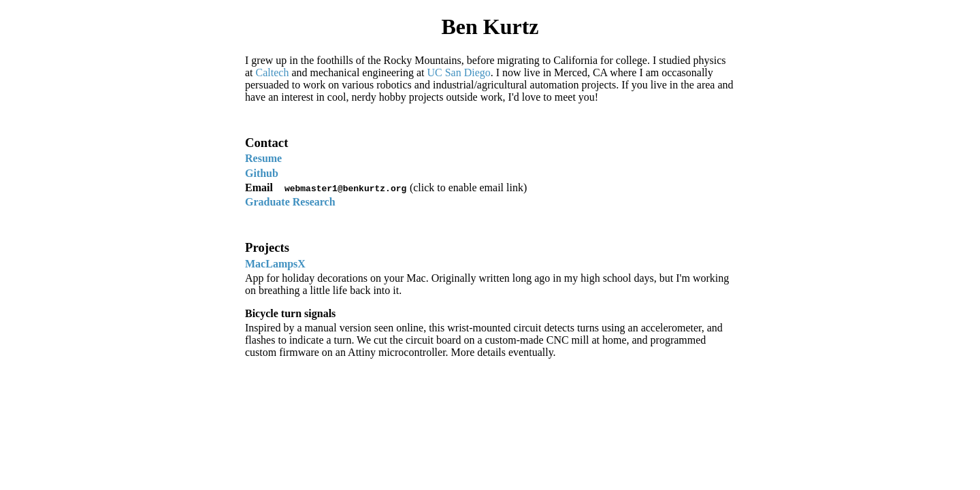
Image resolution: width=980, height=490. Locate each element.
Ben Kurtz (490, 27)
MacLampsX (275, 264)
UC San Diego (458, 72)
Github (262, 173)
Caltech (273, 72)
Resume (263, 158)
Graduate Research (290, 202)
